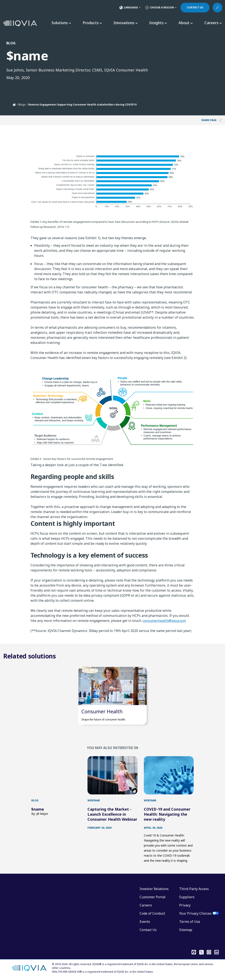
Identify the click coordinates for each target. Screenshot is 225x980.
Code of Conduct (152, 913)
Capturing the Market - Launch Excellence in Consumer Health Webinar (112, 814)
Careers (146, 905)
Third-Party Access (194, 889)
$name (38, 809)
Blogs (22, 105)
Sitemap (186, 930)
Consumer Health (102, 711)
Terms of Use (190, 922)
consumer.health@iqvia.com (164, 621)
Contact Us (148, 930)
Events (145, 922)
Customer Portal (153, 897)
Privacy (185, 905)
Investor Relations (154, 889)
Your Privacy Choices (195, 913)
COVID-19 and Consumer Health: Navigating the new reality (167, 814)
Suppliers (187, 897)
